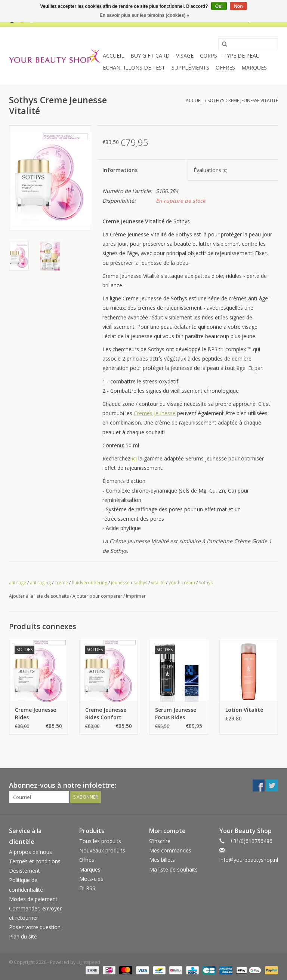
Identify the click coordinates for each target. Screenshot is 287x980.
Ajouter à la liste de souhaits (39, 596)
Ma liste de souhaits (173, 869)
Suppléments (190, 68)
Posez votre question (35, 927)
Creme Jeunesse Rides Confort (106, 713)
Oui (219, 6)
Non (238, 6)
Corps (209, 56)
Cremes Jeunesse (155, 413)
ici (134, 458)
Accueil (113, 56)
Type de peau (242, 56)
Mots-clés (91, 879)
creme (61, 583)
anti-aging (40, 583)
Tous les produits (100, 841)
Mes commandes (170, 850)
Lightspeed (88, 962)
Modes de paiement (33, 899)
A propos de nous (30, 852)
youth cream (182, 583)
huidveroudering (90, 583)
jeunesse (120, 583)
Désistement (24, 871)
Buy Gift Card (150, 56)
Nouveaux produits (102, 850)
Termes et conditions (35, 861)
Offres (225, 68)
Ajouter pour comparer (98, 596)
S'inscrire (160, 841)
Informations (120, 170)
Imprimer (136, 596)
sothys (140, 583)
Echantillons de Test (134, 68)
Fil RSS (87, 888)
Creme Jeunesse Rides (36, 713)
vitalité (158, 583)
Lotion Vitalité (244, 710)
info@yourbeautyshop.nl (249, 860)
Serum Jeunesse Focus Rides (176, 713)
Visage (185, 56)
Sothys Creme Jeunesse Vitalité (243, 100)
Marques (254, 68)
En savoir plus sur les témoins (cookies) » (144, 15)
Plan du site (23, 936)
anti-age (18, 583)
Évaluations (210, 170)
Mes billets (162, 860)
